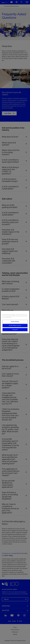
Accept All (15, 330)
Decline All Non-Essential (15, 325)
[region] (15, 322)
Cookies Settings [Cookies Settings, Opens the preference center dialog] (15, 321)
